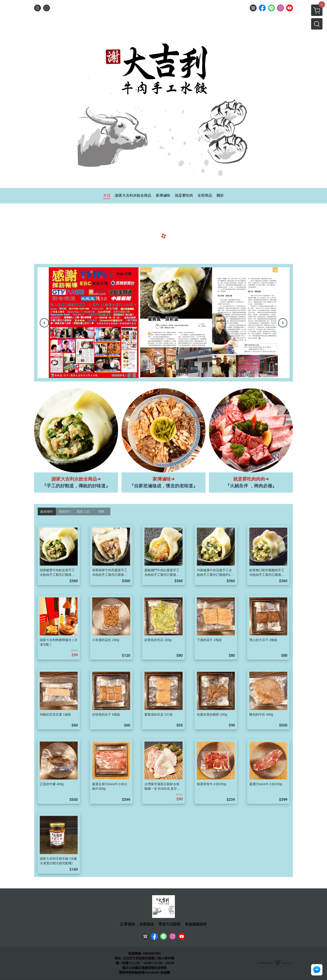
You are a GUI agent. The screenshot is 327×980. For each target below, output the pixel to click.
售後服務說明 (196, 924)
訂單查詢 (128, 924)
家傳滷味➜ (164, 479)
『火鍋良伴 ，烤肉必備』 (251, 486)
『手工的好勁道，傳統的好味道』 (76, 486)
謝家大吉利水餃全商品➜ (76, 479)
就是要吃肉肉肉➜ (251, 479)
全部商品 (147, 924)
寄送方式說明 (169, 924)
